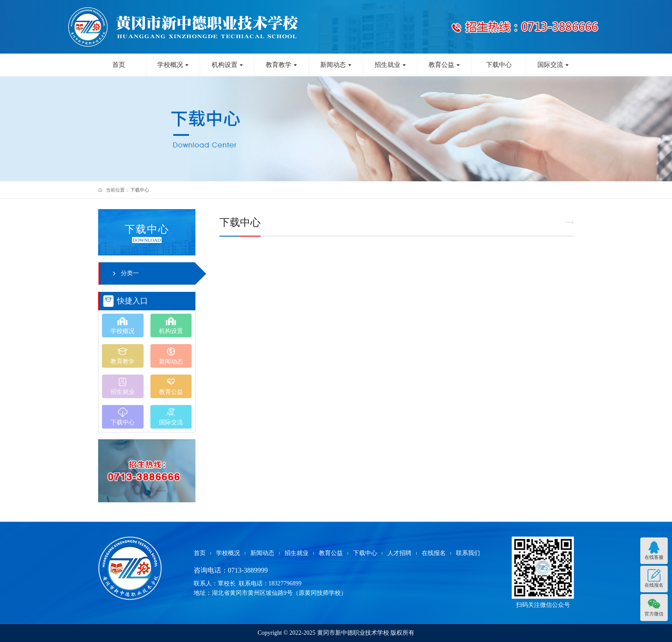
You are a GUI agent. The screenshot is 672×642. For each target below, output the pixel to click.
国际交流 (553, 65)
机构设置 (228, 65)
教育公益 (444, 65)
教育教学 (282, 65)
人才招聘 (399, 553)
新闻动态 (336, 65)
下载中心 (499, 65)
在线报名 (434, 553)
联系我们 (468, 553)
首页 (119, 65)
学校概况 (173, 65)
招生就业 (390, 65)
